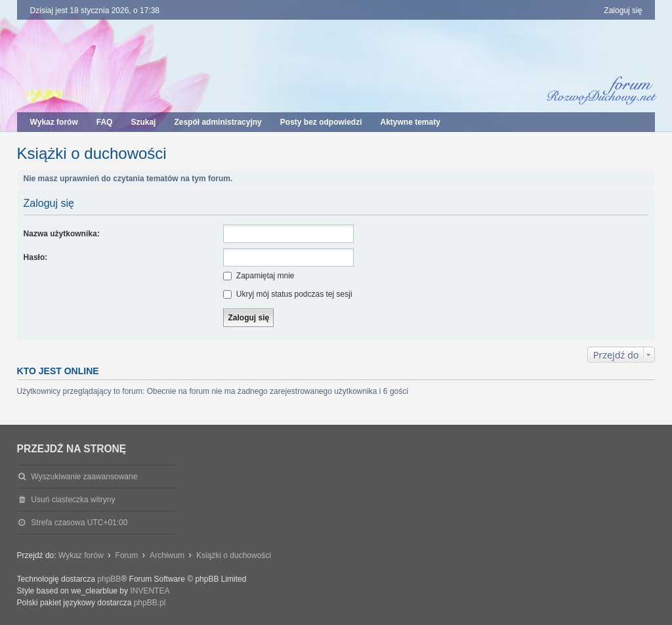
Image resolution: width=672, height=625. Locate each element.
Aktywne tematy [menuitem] (410, 122)
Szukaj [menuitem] (143, 122)
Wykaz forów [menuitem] (54, 122)
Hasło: (36, 257)
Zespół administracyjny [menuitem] (218, 122)
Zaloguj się (49, 203)
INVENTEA (150, 591)
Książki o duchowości (92, 153)
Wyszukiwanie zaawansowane (84, 477)
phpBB (109, 579)
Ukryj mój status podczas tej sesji (287, 294)
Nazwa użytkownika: (62, 234)
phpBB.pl (150, 603)
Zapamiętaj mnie (259, 276)
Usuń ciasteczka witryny (73, 500)
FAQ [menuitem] (105, 122)
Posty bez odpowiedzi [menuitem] (321, 122)
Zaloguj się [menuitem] (623, 11)
